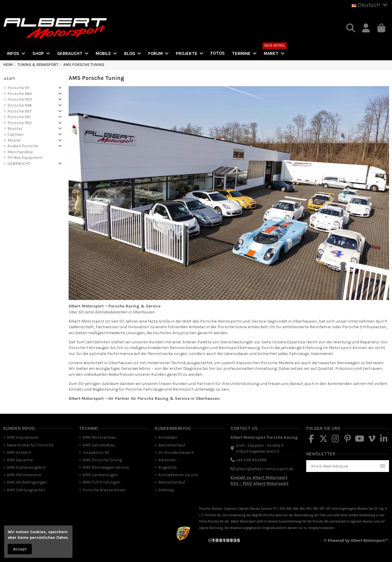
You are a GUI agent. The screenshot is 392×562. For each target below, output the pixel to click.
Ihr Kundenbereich (176, 453)
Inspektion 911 (96, 453)
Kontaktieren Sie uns (178, 475)
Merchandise (20, 152)
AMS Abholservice (24, 475)
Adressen (167, 460)
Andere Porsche (23, 146)
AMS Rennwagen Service (106, 467)
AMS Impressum (23, 437)
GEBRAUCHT (19, 164)
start (10, 78)
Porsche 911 (18, 88)
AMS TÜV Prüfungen (101, 482)
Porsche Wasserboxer (104, 490)
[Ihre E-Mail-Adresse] (342, 466)
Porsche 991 (19, 117)
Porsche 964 (20, 94)
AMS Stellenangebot (26, 467)
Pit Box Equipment (25, 158)
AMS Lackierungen (100, 475)
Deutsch (370, 5)
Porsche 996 (20, 105)
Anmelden (168, 437)
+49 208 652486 (251, 460)
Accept (20, 549)
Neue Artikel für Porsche (30, 445)
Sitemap (166, 490)
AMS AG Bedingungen (27, 482)
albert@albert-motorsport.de (264, 469)
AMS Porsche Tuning (102, 460)
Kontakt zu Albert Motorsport (259, 477)
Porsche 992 (20, 123)
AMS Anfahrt (19, 453)
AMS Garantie (20, 460)
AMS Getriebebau (99, 445)
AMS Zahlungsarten (26, 490)
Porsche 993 (20, 99)
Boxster (15, 128)
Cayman (15, 134)
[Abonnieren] (382, 466)
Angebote (167, 467)
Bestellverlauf (172, 445)
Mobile (14, 140)
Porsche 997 (20, 111)
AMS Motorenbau (99, 437)
